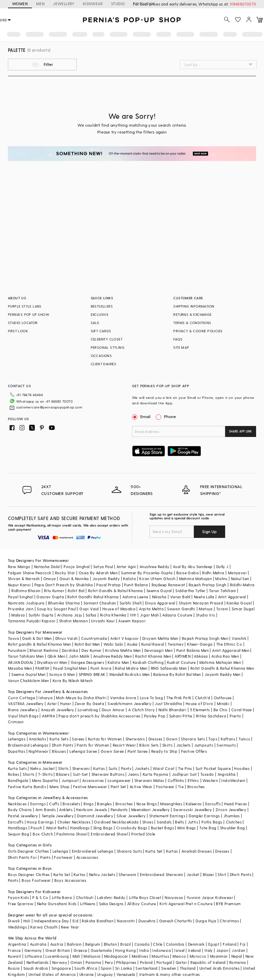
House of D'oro (200, 704)
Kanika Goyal (239, 603)
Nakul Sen (240, 579)
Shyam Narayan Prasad (201, 603)
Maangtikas (171, 804)
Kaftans (228, 739)
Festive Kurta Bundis (27, 787)
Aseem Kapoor (132, 621)
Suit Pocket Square (213, 768)
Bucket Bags (162, 828)
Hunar (66, 704)
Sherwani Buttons (108, 774)
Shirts (63, 768)
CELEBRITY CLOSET (107, 339)
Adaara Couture (177, 615)
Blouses (59, 751)
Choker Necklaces (74, 822)
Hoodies (242, 768)
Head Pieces (235, 804)
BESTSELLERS (102, 306)
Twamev (176, 644)
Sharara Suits (129, 851)
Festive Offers (194, 751)
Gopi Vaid (89, 609)
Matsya (206, 609)
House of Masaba (119, 609)
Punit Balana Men (192, 650)
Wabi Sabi (113, 644)
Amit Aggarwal (232, 597)
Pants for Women (93, 745)
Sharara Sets (193, 739)
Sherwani (81, 768)
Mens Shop (60, 787)
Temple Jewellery (58, 816)
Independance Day (51, 921)
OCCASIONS (101, 356)
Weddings (17, 927)
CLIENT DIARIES (104, 364)
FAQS (178, 339)
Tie (181, 787)
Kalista (129, 579)
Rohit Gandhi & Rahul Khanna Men (222, 668)
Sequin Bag (19, 834)
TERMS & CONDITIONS (192, 323)
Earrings (38, 804)
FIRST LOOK (18, 331)
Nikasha (159, 597)
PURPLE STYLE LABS (25, 306)
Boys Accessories (70, 880)
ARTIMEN (183, 656)
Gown (172, 739)
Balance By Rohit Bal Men (177, 674)
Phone (169, 416)
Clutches (234, 822)
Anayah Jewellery (57, 710)
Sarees (78, 739)
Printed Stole (143, 834)
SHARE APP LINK (240, 431)
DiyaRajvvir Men (52, 662)
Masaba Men (20, 668)
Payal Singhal (20, 597)
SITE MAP (181, 347)
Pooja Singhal (76, 567)
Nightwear (38, 751)
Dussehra (147, 921)
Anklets (66, 810)
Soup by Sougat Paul (56, 609)
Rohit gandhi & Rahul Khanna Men (39, 644)
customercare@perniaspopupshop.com (49, 407)
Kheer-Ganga (200, 644)
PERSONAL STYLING (108, 347)
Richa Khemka (113, 615)
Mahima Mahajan (196, 579)
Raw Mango (19, 567)
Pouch (36, 828)
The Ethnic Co (229, 644)
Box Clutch (43, 834)
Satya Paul (103, 567)
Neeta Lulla (204, 597)
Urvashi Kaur (103, 621)
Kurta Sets (59, 739)
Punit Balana (136, 585)
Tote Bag (208, 828)
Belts (179, 822)
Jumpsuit (70, 780)
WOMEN (20, 4)
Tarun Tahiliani (223, 591)
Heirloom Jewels (91, 810)
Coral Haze (242, 710)
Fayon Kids (18, 897)
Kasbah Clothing (148, 662)
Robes (14, 774)
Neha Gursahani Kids (57, 904)
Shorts (29, 774)
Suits (113, 768)
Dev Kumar (92, 650)
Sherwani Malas (149, 780)
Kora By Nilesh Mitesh (73, 681)
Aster (52, 704)
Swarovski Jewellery (193, 810)
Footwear (165, 787)
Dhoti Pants (63, 745)
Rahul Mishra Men (131, 668)
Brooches (196, 787)
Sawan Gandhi (181, 609)
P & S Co (40, 897)
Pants (126, 768)
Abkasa (201, 656)
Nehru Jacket (42, 768)
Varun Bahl (180, 597)
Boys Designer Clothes (29, 874)
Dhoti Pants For (22, 857)
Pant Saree (138, 751)
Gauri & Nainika (74, 579)
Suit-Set (80, 774)
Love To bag (151, 698)
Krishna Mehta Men (123, 650)
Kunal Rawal (153, 644)
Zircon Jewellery (231, 810)
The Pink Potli (179, 698)
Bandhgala (18, 780)
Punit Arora (101, 668)
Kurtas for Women (105, 739)
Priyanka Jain (21, 609)
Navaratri (126, 921)
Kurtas (99, 768)
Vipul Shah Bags (23, 716)
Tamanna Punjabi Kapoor (32, 621)
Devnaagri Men (158, 650)
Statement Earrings (167, 816)
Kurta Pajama (156, 774)
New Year (70, 927)
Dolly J (222, 567)
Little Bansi (62, 897)
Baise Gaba (188, 573)
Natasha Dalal (47, 567)
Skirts (167, 745)
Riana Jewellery (23, 710)
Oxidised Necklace (111, 822)
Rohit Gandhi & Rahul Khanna (115, 591)
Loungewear (119, 780)
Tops (213, 739)
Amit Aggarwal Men (231, 650)
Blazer (208, 874)
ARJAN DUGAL (21, 662)
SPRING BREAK (92, 674)
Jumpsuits (204, 745)
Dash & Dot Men (37, 638)
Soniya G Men (62, 674)
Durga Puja (206, 921)
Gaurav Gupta (50, 597)
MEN (40, 4)
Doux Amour (113, 710)
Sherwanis (135, 739)
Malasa (18, 615)
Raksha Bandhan (98, 921)
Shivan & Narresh (24, 579)
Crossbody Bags (132, 828)
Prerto (235, 716)
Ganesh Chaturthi (176, 921)
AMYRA (48, 716)
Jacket (193, 874)
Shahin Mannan (73, 621)
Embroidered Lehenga (93, 851)
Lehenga (60, 851)
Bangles (104, 804)
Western (210, 780)
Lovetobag (88, 710)
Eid (75, 921)
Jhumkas (232, 816)
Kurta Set (154, 851)
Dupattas (16, 751)
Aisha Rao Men (225, 656)
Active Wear (141, 787)
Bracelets (71, 804)
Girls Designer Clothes (29, 851)
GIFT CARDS (101, 331)
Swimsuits (226, 745)
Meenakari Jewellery (151, 810)
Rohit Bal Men (87, 644)
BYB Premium (228, 904)
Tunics (244, 739)
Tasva (13, 638)
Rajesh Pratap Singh (208, 585)
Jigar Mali (149, 615)
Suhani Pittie (181, 716)
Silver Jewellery (131, 816)
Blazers (63, 774)
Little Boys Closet (145, 897)
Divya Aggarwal (160, 603)
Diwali (14, 921)
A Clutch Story (142, 710)
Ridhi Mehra (213, 573)
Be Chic (221, 710)
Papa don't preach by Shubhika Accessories (99, 716)
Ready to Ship (164, 751)
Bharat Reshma (44, 650)
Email (142, 416)
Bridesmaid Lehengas (28, 745)
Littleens (88, 904)
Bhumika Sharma (64, 603)
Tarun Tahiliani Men (26, 656)
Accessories (93, 780)
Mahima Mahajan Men (220, 662)
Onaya (50, 579)
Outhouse (223, 698)
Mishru (221, 579)
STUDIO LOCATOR (23, 323)
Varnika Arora (123, 698)
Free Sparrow (21, 904)
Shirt (222, 874)
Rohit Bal (76, 591)
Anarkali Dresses (197, 851)
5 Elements (200, 710)
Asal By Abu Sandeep (193, 567)
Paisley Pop (155, 716)
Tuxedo (207, 774)
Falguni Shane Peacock (30, 573)
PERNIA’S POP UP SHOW (29, 314)
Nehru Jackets (102, 874)
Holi (27, 921)
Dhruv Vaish (66, 638)
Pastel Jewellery (23, 816)
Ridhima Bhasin (26, 591)
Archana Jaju (70, 615)
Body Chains (20, 810)
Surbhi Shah (131, 603)
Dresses (156, 739)
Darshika (70, 650)
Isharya (46, 698)
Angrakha (227, 774)
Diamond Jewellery (95, 816)
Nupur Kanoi (19, 585)
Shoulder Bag (233, 828)
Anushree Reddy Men (112, 656)
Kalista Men (118, 662)
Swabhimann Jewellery (129, 704)
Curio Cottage (21, 698)
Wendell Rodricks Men (129, 674)
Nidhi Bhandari (173, 710)
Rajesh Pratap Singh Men (205, 638)
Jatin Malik (79, 656)
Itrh (133, 615)
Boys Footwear (36, 880)
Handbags (18, 828)
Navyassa (174, 897)
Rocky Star (65, 573)
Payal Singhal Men (70, 668)
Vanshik (239, 638)
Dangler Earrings (204, 816)
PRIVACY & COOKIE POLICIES (198, 331)
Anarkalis (37, 739)
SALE (95, 323)
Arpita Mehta (151, 609)
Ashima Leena (135, 597)
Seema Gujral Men (28, 674)
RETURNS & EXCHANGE (192, 314)
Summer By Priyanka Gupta (147, 573)
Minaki (223, 704)
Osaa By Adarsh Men (98, 573)
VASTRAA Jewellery (26, 704)
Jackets (184, 745)
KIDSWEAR (93, 4)
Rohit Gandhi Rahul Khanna (93, 597)
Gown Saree (112, 751)
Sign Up (209, 531)
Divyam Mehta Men (160, 638)
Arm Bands (46, 810)
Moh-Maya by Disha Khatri (81, 698)
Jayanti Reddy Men (223, 674)
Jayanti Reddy (106, 579)
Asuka (132, 644)
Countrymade (94, 638)
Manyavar (237, 573)
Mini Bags (187, 828)
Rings (89, 804)
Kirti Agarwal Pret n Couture (186, 904)
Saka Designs (111, 904)
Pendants (119, 810)
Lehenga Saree (83, 751)
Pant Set (118, 787)
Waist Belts (56, 828)
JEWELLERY (64, 4)
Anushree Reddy (155, 567)
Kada (134, 822)
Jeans (133, 774)
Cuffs (54, 804)
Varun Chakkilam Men (29, 681)
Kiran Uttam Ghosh (157, 579)
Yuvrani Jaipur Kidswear (210, 897)
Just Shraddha (168, 704)
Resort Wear (124, 745)
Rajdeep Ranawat (168, 585)
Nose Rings (147, 804)
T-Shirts (45, 774)
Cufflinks (176, 780)
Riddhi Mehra (242, 585)
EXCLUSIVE (100, 314)
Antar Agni (126, 567)
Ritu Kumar (54, 591)
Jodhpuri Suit (184, 774)
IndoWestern (233, 780)
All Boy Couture (142, 904)
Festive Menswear (90, 787)
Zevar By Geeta (89, 704)
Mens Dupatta (45, 780)
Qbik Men (56, 656)
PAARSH (42, 668)
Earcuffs (213, 804)
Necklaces (17, 804)
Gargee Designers (87, 662)
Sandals (164, 822)
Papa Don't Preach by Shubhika (64, 585)
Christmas (229, 921)
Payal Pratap (108, 585)
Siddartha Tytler (190, 591)
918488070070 (243, 4)
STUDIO (118, 4)
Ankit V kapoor (125, 638)
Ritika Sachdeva (211, 716)
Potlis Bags (212, 822)
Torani (222, 609)
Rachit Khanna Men (153, 656)
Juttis (193, 822)
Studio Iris (205, 615)
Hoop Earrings (40, 822)
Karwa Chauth (44, 927)
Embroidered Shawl (109, 834)
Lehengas (17, 739)
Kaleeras (194, 804)
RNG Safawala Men (169, 668)
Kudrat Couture (181, 662)
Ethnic (193, 780)
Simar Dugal (243, 609)
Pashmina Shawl (72, 834)
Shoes (148, 822)
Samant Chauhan (100, 603)
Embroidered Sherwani (162, 874)
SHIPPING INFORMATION (194, 306)
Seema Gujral (159, 591)
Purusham (17, 650)
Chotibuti (85, 897)
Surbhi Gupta (41, 615)
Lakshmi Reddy (111, 897)
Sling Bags (103, 828)
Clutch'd (202, 698)
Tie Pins (185, 768)
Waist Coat (163, 768)
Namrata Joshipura (26, 603)
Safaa (91, 615)
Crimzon (16, 722)
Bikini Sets (149, 745)
